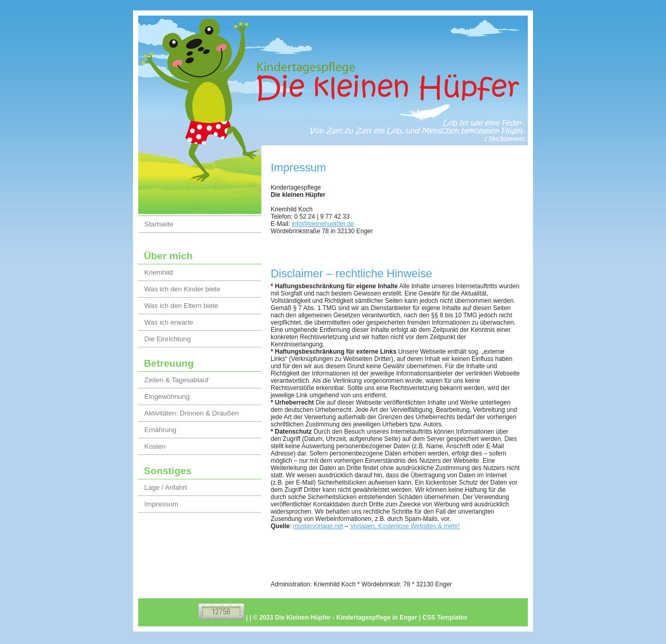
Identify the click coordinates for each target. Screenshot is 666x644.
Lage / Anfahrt (166, 487)
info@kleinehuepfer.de (323, 224)
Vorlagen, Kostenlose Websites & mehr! (405, 526)
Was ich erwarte (169, 322)
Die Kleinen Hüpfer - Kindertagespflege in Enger (346, 618)
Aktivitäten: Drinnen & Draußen (192, 413)
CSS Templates (445, 618)
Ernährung (161, 430)
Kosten (155, 446)
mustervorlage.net (318, 526)
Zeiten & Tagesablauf (177, 380)
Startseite (159, 224)
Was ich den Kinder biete (182, 289)
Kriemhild (159, 272)
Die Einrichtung (168, 339)
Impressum (161, 504)
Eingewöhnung (167, 397)
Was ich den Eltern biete (181, 306)
